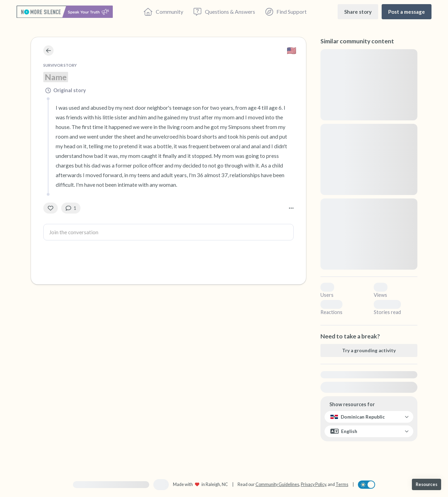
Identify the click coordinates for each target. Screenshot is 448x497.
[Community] (163, 12)
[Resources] (427, 484)
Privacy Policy (313, 484)
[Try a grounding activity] (369, 350)
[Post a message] (407, 12)
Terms (342, 484)
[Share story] (358, 12)
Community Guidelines (277, 484)
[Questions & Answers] (224, 12)
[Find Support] (286, 12)
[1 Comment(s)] (71, 208)
